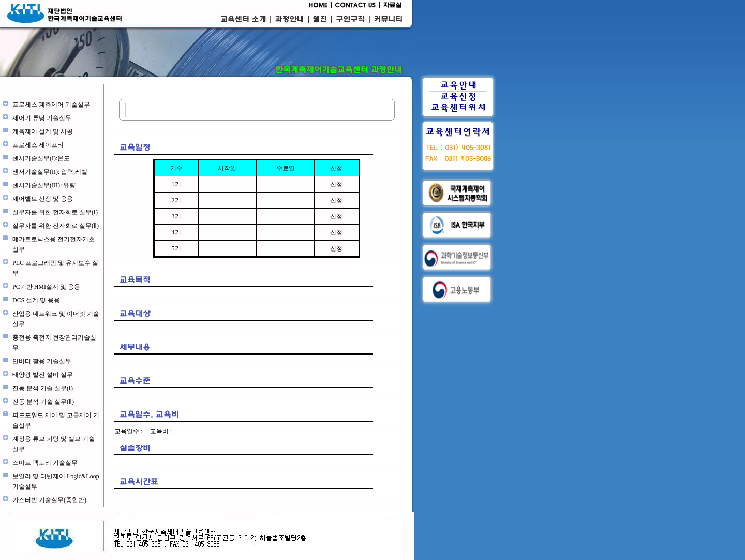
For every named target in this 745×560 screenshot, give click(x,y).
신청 (336, 184)
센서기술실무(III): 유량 (44, 185)
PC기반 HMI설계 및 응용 (46, 287)
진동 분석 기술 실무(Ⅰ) (43, 388)
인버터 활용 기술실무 (42, 361)
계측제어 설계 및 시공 (43, 131)
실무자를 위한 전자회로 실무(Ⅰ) (55, 212)
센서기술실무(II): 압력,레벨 (50, 172)
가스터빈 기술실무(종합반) (49, 500)
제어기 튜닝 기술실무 (42, 118)
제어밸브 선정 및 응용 (43, 199)
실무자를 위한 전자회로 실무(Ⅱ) (56, 226)
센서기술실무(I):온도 (41, 158)
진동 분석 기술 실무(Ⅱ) (43, 402)
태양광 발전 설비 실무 (43, 375)
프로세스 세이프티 (38, 145)
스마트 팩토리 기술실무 (45, 463)
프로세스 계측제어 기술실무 (51, 105)
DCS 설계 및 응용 (36, 300)
